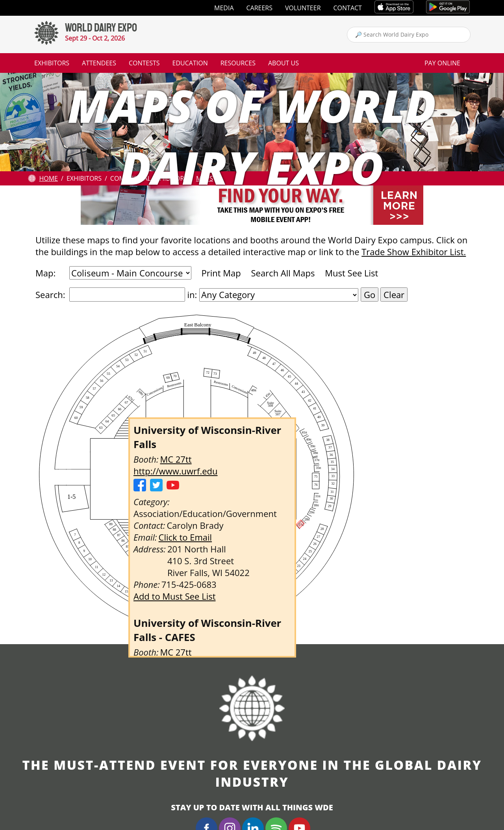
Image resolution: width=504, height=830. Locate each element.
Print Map (221, 273)
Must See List (351, 273)
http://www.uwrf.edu (176, 471)
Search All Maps (283, 273)
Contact (348, 8)
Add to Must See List (175, 596)
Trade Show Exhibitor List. (414, 252)
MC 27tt (176, 459)
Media (224, 8)
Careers (260, 8)
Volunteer (303, 8)
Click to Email (185, 537)
